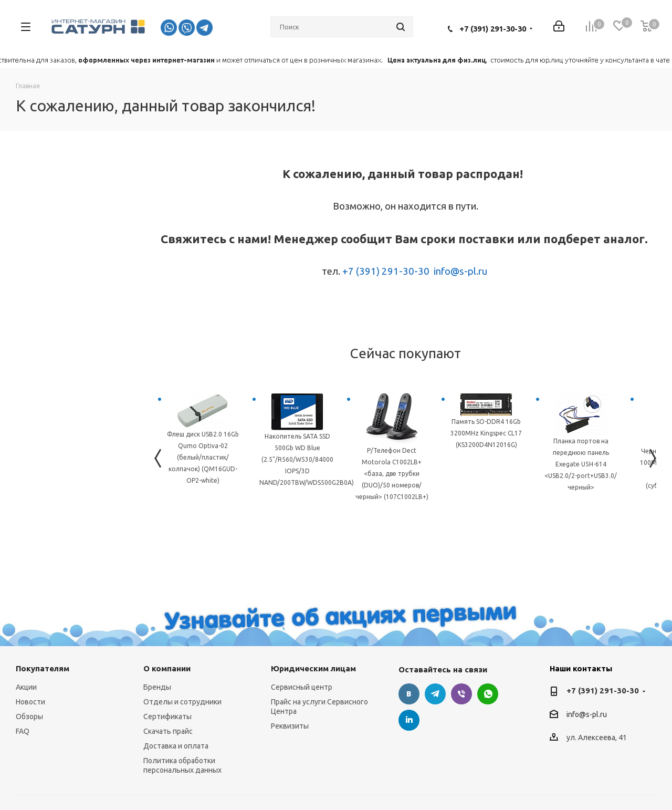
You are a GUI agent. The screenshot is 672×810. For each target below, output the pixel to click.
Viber (461, 694)
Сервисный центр (302, 687)
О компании (167, 668)
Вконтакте (409, 694)
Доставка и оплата (176, 746)
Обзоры (29, 716)
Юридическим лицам (313, 668)
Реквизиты (290, 726)
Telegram (435, 694)
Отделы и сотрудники (182, 702)
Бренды (157, 687)
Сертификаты (167, 716)
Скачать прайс (168, 731)
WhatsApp (488, 694)
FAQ (23, 731)
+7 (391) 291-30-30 (493, 29)
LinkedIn (409, 720)
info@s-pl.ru (460, 271)
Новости (30, 702)
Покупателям (43, 668)
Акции (26, 687)
